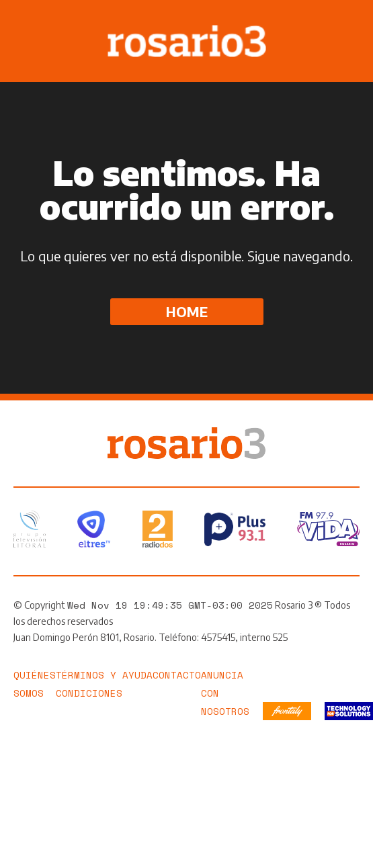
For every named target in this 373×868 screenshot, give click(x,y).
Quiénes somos (35, 684)
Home (187, 311)
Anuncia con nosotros (225, 693)
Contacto (177, 675)
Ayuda (137, 675)
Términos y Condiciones (89, 684)
